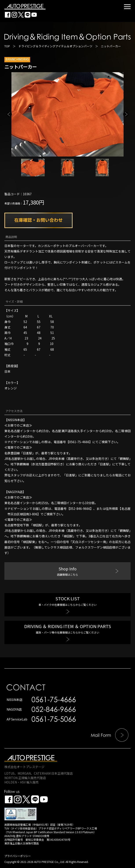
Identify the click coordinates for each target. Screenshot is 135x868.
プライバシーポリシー (18, 856)
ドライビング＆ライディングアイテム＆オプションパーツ (55, 46)
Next (126, 114)
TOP (7, 46)
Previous (9, 114)
